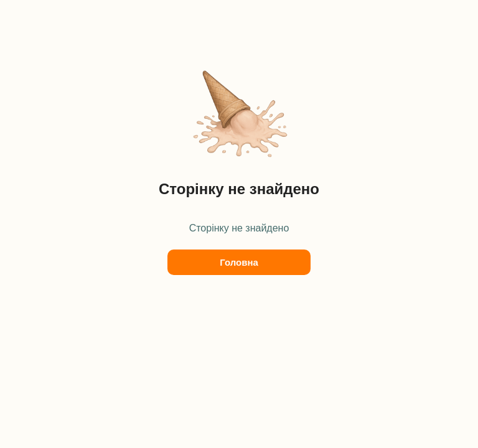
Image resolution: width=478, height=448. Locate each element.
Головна (239, 262)
